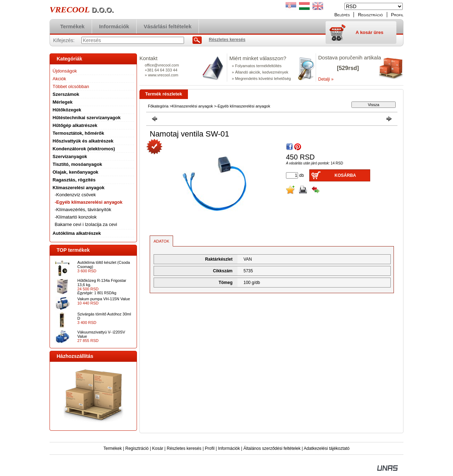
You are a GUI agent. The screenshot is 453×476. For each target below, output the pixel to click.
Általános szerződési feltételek (272, 448)
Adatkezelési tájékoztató (326, 448)
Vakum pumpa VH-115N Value (104, 299)
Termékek (113, 448)
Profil (210, 448)
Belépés (342, 15)
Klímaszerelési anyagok (193, 106)
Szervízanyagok (70, 156)
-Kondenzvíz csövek (75, 195)
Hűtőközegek (67, 110)
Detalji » (326, 79)
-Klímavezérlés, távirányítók (83, 210)
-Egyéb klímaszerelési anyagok (89, 202)
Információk (229, 448)
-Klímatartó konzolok (76, 217)
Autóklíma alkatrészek (77, 233)
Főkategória (158, 106)
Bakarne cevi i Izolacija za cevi (86, 224)
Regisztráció (137, 448)
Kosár (158, 448)
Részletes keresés (184, 448)
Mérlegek (63, 102)
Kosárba (345, 175)
